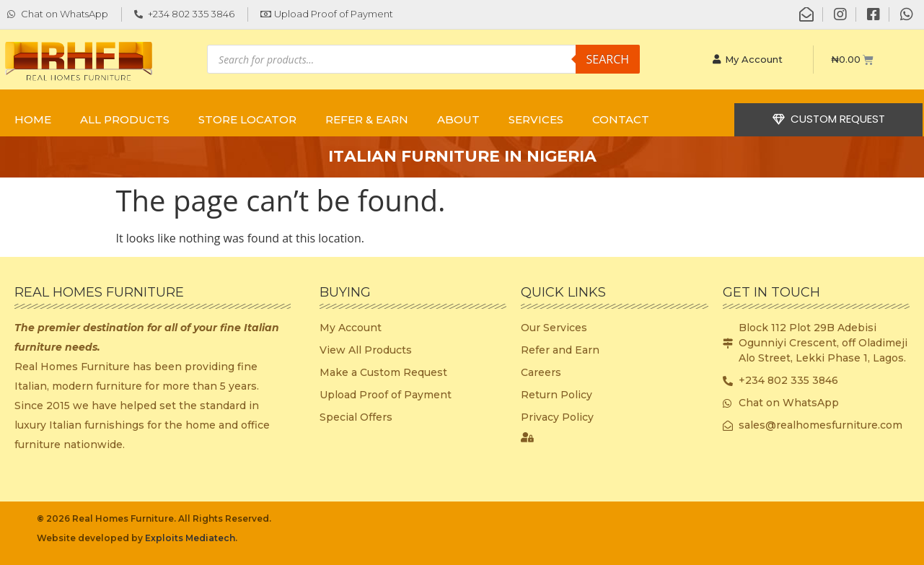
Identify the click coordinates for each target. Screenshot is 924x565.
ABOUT (458, 119)
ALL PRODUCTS (125, 119)
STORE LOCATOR (247, 119)
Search (608, 59)
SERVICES (536, 119)
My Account (748, 59)
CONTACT (621, 119)
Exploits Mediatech (190, 538)
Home (33, 119)
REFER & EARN (367, 119)
